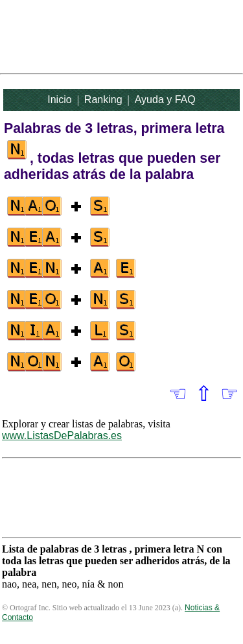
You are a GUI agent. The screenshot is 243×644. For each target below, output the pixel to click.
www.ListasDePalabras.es (62, 435)
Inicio (59, 100)
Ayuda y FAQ (165, 100)
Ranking (103, 100)
